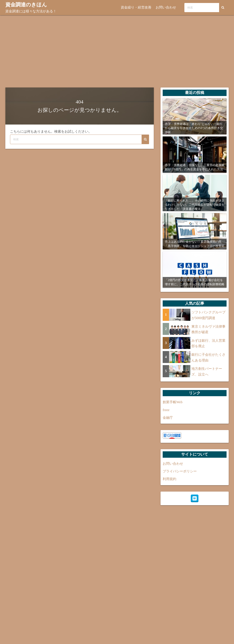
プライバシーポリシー (180, 471)
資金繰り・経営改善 (137, 7)
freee (166, 410)
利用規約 (169, 479)
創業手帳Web (173, 402)
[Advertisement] (117, 51)
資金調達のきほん (26, 5)
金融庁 (168, 417)
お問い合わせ (167, 7)
